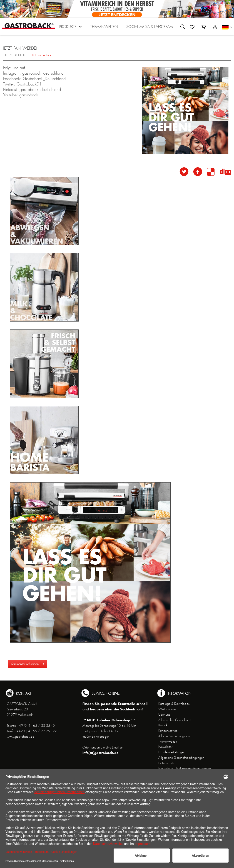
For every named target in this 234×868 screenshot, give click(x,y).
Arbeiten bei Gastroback (175, 720)
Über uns (164, 714)
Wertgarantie (167, 709)
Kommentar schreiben (27, 663)
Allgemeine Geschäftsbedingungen (181, 758)
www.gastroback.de (20, 736)
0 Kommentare (42, 55)
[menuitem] (71, 28)
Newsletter (165, 747)
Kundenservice (168, 731)
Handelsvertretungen (172, 752)
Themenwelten (168, 741)
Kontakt (163, 725)
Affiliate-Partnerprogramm (175, 736)
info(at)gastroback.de (101, 753)
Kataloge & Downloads (174, 704)
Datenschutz (166, 763)
